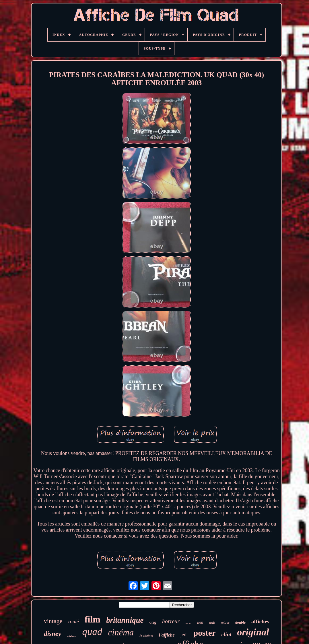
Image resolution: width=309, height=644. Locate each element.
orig (153, 622)
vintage (53, 621)
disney (53, 634)
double (240, 622)
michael (72, 636)
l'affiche (167, 635)
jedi (184, 635)
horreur (171, 621)
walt (212, 622)
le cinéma (146, 635)
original (253, 632)
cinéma (121, 632)
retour (225, 622)
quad (92, 632)
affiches (260, 621)
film (93, 619)
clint (226, 634)
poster (204, 633)
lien (200, 622)
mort (188, 623)
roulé (74, 622)
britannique (125, 620)
